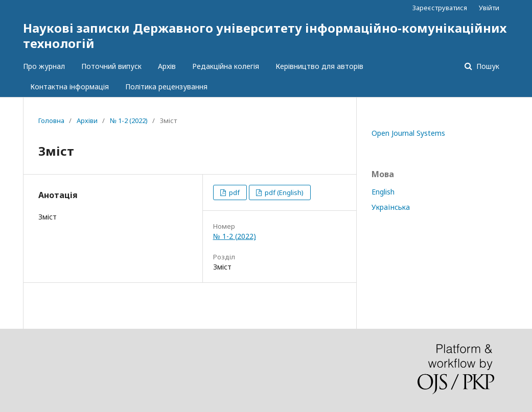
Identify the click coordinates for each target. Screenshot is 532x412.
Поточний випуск (111, 66)
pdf (234, 192)
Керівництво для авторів (319, 66)
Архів (167, 66)
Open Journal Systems (408, 133)
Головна (51, 120)
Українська (391, 207)
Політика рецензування (166, 87)
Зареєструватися (440, 8)
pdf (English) (283, 192)
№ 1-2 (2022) (129, 120)
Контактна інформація (70, 87)
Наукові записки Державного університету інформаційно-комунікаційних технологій (265, 35)
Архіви (87, 120)
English (383, 192)
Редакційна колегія (226, 66)
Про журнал (44, 66)
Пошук (487, 66)
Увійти (489, 8)
